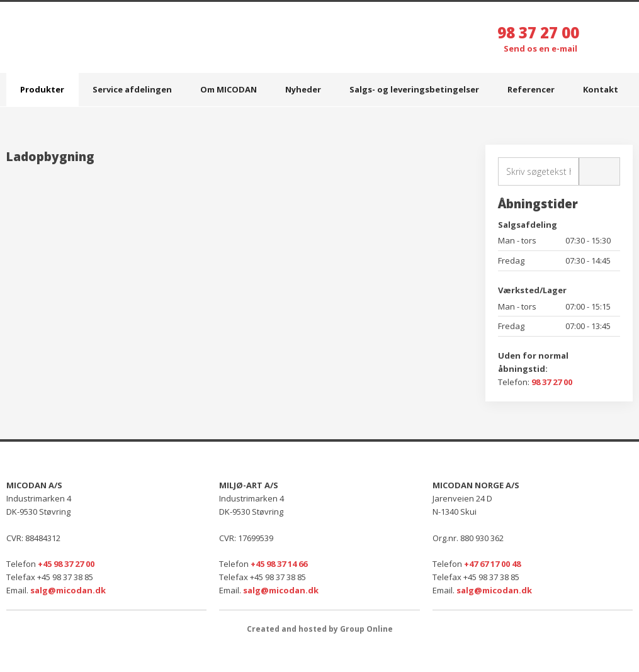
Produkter (42, 89)
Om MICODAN (229, 89)
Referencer (531, 89)
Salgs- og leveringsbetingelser (414, 89)
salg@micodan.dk (68, 590)
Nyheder (303, 89)
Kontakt (601, 89)
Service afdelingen (132, 89)
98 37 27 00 (538, 32)
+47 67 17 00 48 (492, 564)
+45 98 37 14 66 (279, 564)
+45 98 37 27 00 (66, 564)
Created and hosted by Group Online (320, 629)
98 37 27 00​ (552, 382)
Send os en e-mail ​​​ (541, 48)
